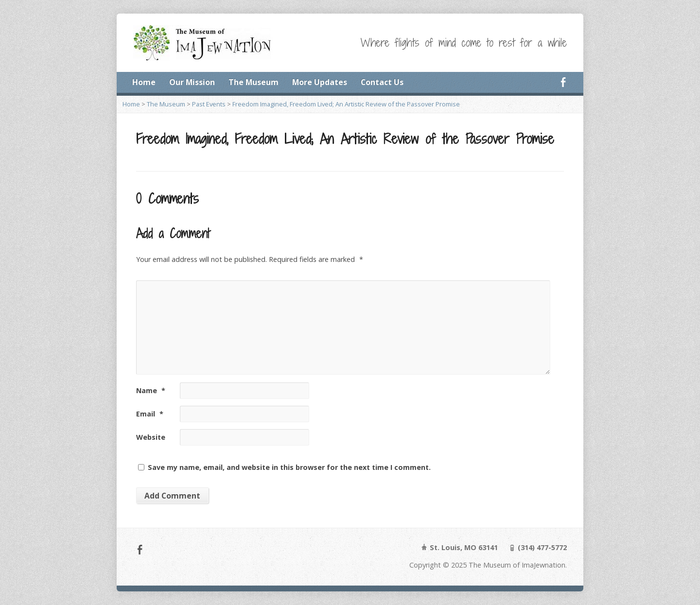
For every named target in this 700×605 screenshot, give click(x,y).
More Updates (320, 82)
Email (150, 414)
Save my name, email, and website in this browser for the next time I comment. (289, 467)
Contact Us (382, 82)
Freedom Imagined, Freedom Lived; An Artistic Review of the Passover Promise (346, 104)
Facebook (563, 82)
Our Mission (192, 82)
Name (151, 390)
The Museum (254, 82)
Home (144, 82)
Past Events (209, 104)
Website (151, 437)
